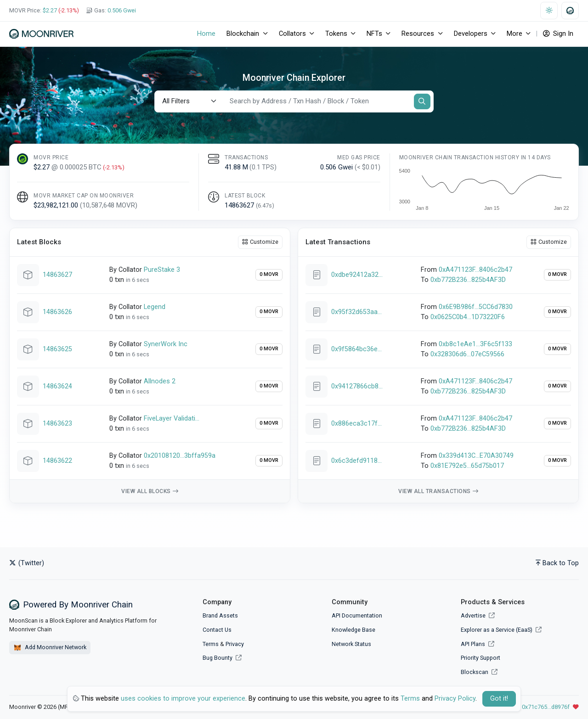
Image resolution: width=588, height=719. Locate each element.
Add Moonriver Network (50, 648)
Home (206, 34)
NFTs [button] (374, 34)
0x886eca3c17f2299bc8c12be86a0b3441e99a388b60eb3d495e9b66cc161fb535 (357, 424)
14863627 (57, 275)
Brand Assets (220, 615)
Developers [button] (471, 34)
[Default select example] (189, 101)
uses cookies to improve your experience (183, 699)
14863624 (57, 386)
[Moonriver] (41, 34)
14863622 (57, 461)
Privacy (235, 644)
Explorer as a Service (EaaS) (501, 630)
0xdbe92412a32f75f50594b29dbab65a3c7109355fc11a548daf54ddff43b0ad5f (357, 275)
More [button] (514, 34)
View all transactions (438, 491)
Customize (260, 242)
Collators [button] (292, 34)
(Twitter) (27, 563)
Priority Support (481, 658)
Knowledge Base (353, 630)
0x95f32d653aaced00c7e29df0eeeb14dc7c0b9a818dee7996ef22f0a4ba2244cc (357, 312)
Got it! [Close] (499, 699)
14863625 (57, 349)
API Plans (478, 644)
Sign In (558, 34)
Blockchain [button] (243, 34)
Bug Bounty (218, 658)
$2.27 (50, 10)
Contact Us (217, 630)
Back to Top (557, 563)
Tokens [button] (336, 34)
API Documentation (357, 615)
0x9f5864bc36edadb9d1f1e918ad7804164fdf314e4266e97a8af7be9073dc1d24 (357, 349)
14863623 (57, 424)
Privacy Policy (455, 699)
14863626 (57, 312)
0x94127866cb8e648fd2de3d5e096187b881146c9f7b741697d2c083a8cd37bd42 (357, 386)
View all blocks (150, 491)
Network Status (351, 644)
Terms (211, 644)
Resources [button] (418, 34)
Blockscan (479, 672)
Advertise (478, 615)
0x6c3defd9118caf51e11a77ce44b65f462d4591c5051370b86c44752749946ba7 (357, 461)
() (265, 205)
